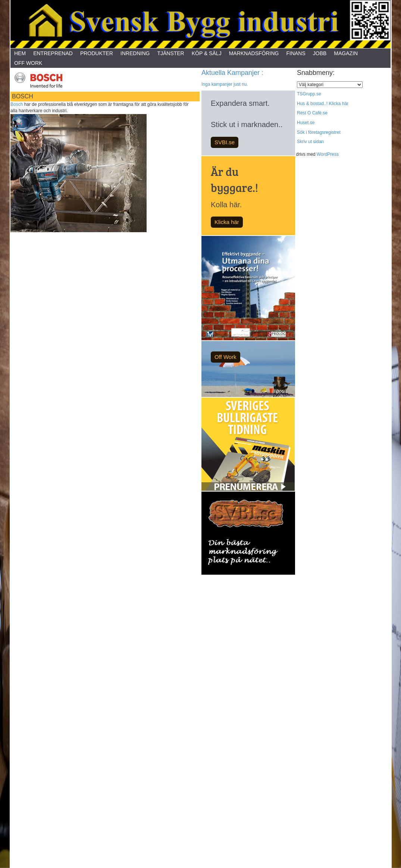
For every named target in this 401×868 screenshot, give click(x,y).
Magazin (346, 53)
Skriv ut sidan (310, 142)
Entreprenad (53, 53)
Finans (296, 53)
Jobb (320, 53)
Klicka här (227, 222)
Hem (20, 53)
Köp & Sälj (207, 53)
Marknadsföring (254, 53)
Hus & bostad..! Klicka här (323, 104)
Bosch (17, 104)
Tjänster (170, 53)
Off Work (28, 63)
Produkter (97, 53)
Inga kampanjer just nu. (225, 84)
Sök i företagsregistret (319, 132)
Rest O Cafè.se (312, 113)
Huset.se (306, 123)
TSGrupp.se (309, 94)
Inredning (135, 53)
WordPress (328, 154)
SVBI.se (225, 142)
